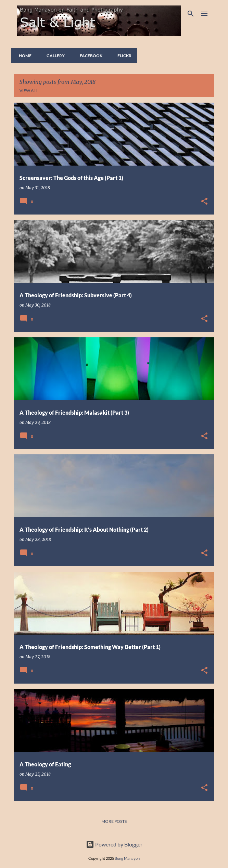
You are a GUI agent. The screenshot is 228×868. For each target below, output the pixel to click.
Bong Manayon (127, 858)
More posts (114, 821)
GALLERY (54, 56)
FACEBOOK (89, 56)
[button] (204, 202)
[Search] (191, 14)
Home (23, 56)
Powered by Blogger (114, 844)
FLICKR (122, 56)
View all (29, 90)
